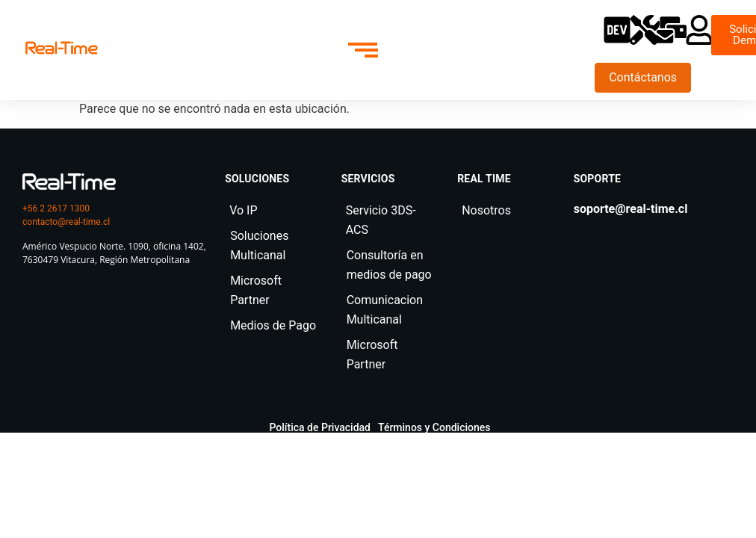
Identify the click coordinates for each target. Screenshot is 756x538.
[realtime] (62, 47)
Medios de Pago (273, 325)
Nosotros (486, 210)
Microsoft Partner (256, 290)
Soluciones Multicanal (259, 245)
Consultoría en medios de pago (389, 265)
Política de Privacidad (320, 427)
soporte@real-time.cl (631, 209)
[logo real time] (69, 182)
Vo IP (243, 210)
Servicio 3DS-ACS (381, 220)
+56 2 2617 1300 (56, 208)
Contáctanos (643, 77)
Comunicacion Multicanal (385, 310)
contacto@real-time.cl (66, 222)
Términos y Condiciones (434, 427)
